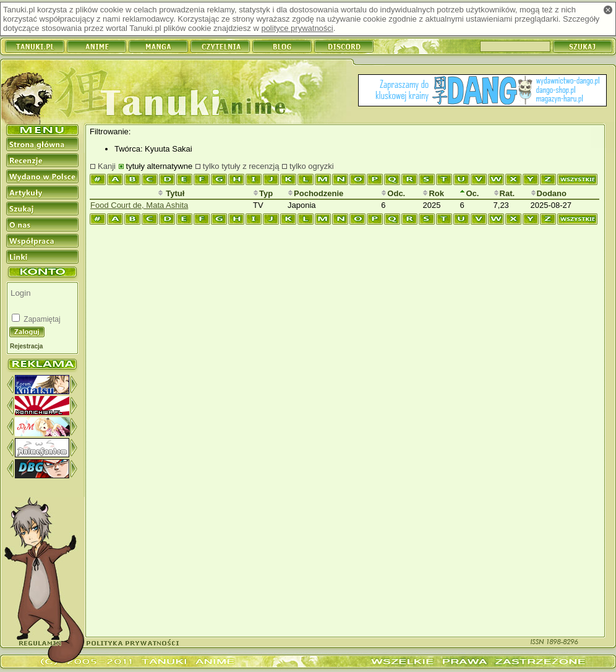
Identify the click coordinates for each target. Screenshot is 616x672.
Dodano (549, 193)
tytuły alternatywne (160, 166)
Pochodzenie (315, 193)
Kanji (107, 166)
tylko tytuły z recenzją (241, 166)
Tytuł (171, 193)
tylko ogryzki (312, 166)
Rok (433, 193)
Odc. (393, 193)
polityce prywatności (297, 28)
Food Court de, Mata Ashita (139, 205)
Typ (263, 193)
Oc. (469, 193)
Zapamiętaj (41, 319)
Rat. (504, 193)
